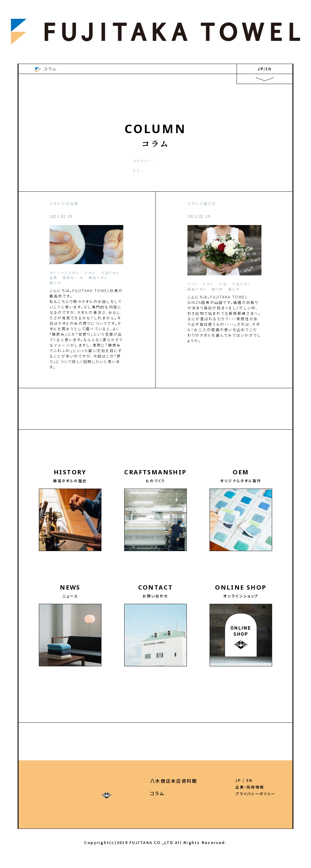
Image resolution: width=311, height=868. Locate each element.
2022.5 (126, 423)
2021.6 (158, 432)
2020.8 (198, 441)
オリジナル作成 (118, 161)
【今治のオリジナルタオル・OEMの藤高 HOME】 (155, 725)
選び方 (155, 170)
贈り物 (211, 170)
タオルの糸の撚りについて (81, 215)
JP (260, 69)
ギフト (181, 170)
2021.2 (236, 432)
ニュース (96, 793)
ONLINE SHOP (142, 793)
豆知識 (196, 170)
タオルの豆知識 (176, 161)
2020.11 (136, 441)
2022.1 (185, 423)
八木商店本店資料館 (201, 781)
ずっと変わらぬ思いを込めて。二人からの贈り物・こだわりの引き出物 (223, 222)
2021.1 (256, 432)
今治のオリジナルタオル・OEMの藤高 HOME (84, 69)
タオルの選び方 (207, 161)
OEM (93, 781)
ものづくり (47, 793)
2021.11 (56, 432)
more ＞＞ (112, 384)
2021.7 (138, 432)
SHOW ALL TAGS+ (155, 178)
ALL (97, 161)
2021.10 (79, 432)
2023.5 (175, 414)
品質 (169, 170)
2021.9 (99, 432)
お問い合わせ (132, 781)
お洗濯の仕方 (147, 161)
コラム (185, 793)
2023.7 (136, 414)
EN (269, 69)
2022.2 (165, 423)
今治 (119, 170)
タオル (106, 170)
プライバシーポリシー (255, 794)
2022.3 (146, 423)
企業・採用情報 (250, 787)
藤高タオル (137, 170)
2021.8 (119, 432)
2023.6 (155, 414)
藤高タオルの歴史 (55, 781)
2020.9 (179, 441)
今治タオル (234, 161)
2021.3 (217, 432)
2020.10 (158, 441)
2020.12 (114, 441)
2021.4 (197, 432)
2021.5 (177, 432)
